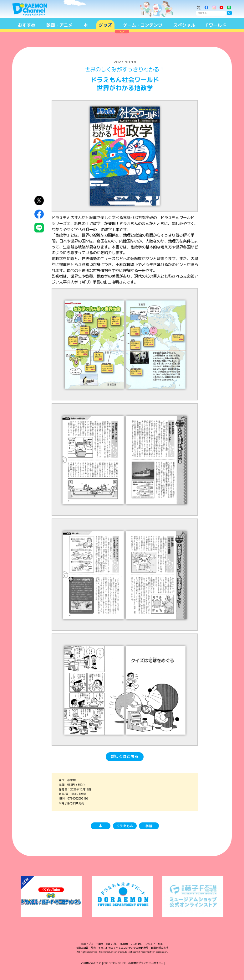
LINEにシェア (39, 228)
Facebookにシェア (39, 214)
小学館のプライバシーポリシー (146, 963)
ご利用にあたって (91, 963)
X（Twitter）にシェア (39, 201)
